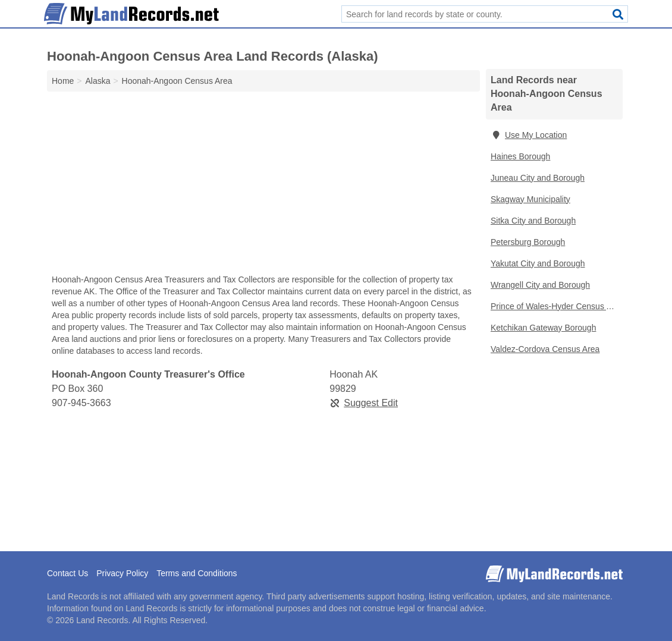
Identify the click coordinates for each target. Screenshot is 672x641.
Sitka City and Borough (533, 221)
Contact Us (67, 573)
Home (63, 81)
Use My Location (529, 135)
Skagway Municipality (530, 199)
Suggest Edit (364, 403)
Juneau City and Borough (538, 178)
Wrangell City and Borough (540, 285)
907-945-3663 (81, 403)
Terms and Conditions (197, 573)
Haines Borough (520, 156)
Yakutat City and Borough (538, 263)
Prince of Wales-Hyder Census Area (557, 306)
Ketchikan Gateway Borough (543, 328)
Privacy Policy (122, 573)
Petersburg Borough (528, 242)
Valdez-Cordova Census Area (545, 349)
